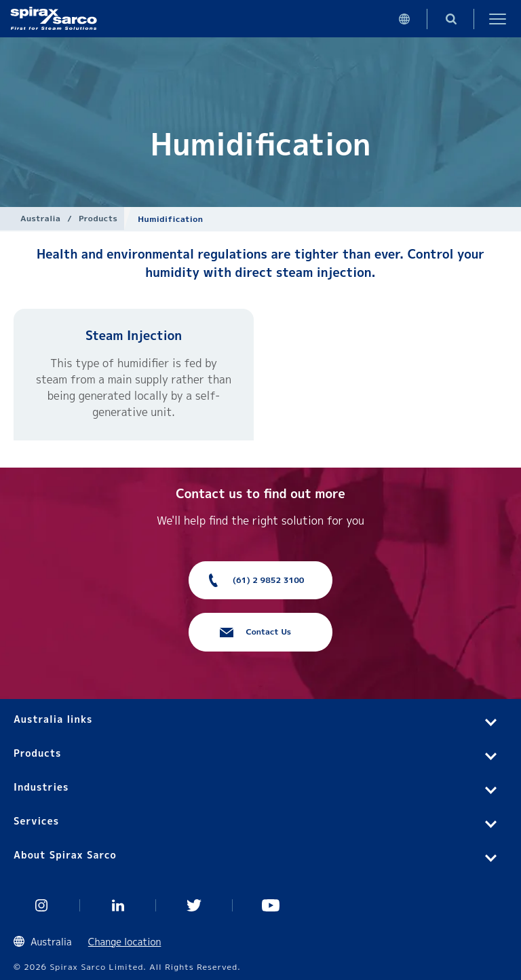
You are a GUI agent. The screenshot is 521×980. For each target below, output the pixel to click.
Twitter (194, 905)
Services (36, 821)
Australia (40, 218)
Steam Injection (134, 336)
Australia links (53, 719)
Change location (125, 942)
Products (98, 218)
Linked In (118, 905)
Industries (41, 787)
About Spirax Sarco (65, 855)
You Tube (271, 905)
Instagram (42, 905)
